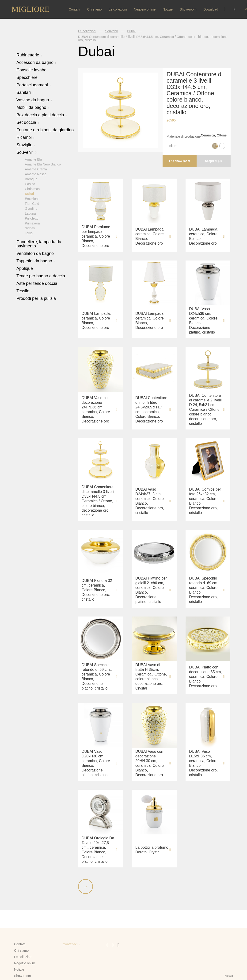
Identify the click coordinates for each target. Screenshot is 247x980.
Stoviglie (26, 145)
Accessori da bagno (36, 62)
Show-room (188, 9)
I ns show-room (180, 161)
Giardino (31, 208)
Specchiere (27, 77)
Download (211, 9)
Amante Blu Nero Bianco (43, 164)
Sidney (30, 228)
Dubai (29, 194)
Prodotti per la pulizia (36, 298)
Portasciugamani (34, 85)
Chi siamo (94, 9)
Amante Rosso (36, 174)
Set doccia (28, 122)
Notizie (168, 9)
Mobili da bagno (33, 107)
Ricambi (25, 137)
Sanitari (25, 92)
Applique (25, 268)
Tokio (29, 233)
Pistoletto (32, 218)
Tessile (24, 291)
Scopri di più (214, 161)
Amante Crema (36, 169)
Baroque (31, 179)
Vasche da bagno (34, 100)
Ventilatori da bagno (35, 253)
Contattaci (70, 944)
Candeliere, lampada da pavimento (39, 244)
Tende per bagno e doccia (41, 276)
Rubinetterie (29, 55)
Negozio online (145, 9)
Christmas (32, 189)
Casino (30, 184)
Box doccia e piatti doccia (42, 115)
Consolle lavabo (31, 70)
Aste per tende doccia (37, 283)
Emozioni (32, 198)
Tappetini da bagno (36, 261)
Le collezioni (118, 9)
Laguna (30, 213)
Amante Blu (33, 159)
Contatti (74, 9)
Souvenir (27, 152)
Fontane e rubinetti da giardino (45, 130)
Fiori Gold (32, 203)
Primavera (32, 223)
